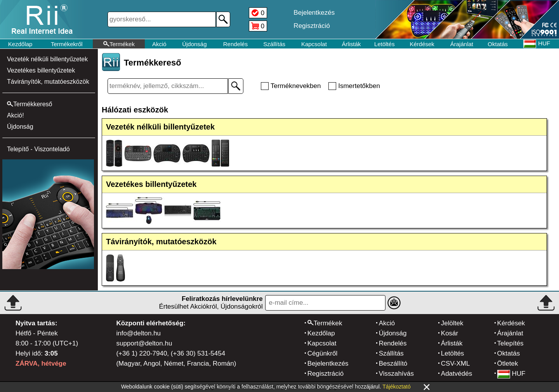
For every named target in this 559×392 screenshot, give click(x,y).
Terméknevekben (296, 86)
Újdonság (194, 44)
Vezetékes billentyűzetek (41, 70)
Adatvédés (457, 374)
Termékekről (67, 44)
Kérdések (422, 44)
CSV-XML (456, 364)
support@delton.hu (144, 343)
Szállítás (274, 44)
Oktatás (498, 44)
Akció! (16, 115)
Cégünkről (323, 353)
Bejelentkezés (328, 364)
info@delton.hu (138, 333)
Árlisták (351, 44)
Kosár (450, 333)
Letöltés (385, 44)
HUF (511, 374)
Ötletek (508, 364)
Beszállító (393, 364)
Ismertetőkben (359, 86)
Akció (159, 44)
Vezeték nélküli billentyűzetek (47, 59)
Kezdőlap (20, 44)
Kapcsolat (314, 44)
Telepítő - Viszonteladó (38, 149)
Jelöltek (452, 323)
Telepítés (510, 343)
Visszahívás (396, 374)
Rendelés (235, 44)
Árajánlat (462, 44)
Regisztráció (326, 374)
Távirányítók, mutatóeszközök (48, 82)
